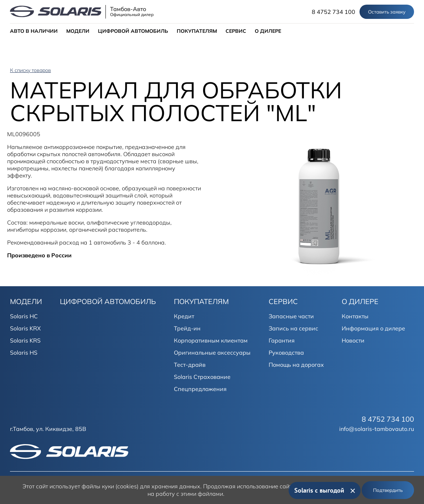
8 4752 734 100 (333, 12)
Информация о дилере (373, 328)
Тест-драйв (190, 365)
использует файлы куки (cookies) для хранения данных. (126, 486)
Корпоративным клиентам (211, 340)
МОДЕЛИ (78, 31)
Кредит (184, 316)
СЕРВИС (236, 31)
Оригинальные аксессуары (212, 353)
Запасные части (291, 316)
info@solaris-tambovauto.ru (377, 429)
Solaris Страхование (202, 377)
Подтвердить (388, 490)
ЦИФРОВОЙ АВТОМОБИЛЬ (133, 31)
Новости (353, 340)
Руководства (286, 353)
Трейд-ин (187, 328)
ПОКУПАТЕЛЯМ (197, 31)
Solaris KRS (25, 340)
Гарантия (282, 340)
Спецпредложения (200, 389)
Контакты (355, 316)
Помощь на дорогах (296, 365)
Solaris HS (24, 353)
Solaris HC (24, 316)
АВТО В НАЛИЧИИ (34, 31)
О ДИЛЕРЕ (268, 31)
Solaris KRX (25, 328)
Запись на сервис (293, 328)
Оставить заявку (387, 12)
